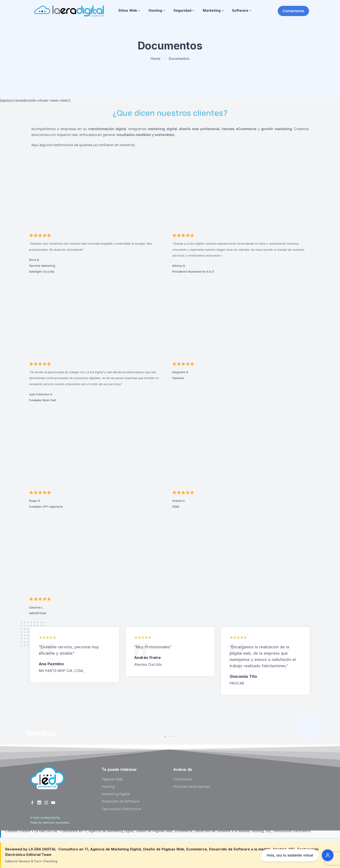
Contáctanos (293, 11)
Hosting (155, 10)
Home (156, 59)
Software (240, 10)
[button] (166, 736)
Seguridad (182, 10)
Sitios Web (128, 10)
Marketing (212, 10)
